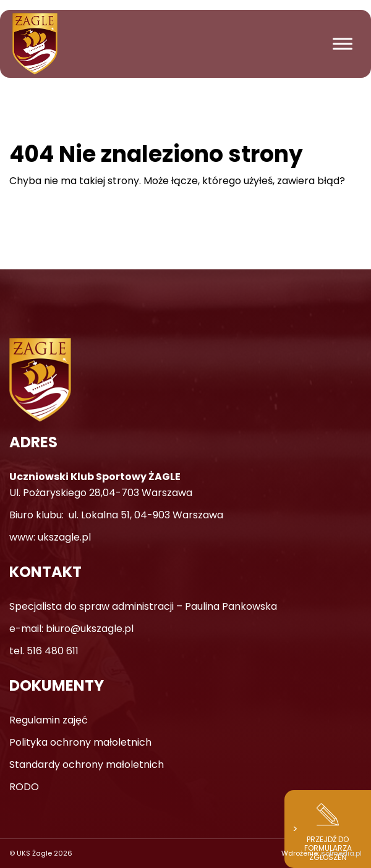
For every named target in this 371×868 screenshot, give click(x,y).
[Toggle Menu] (343, 44)
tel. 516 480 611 (44, 651)
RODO (24, 787)
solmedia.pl (341, 853)
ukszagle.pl (64, 537)
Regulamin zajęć (49, 720)
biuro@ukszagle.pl (90, 629)
